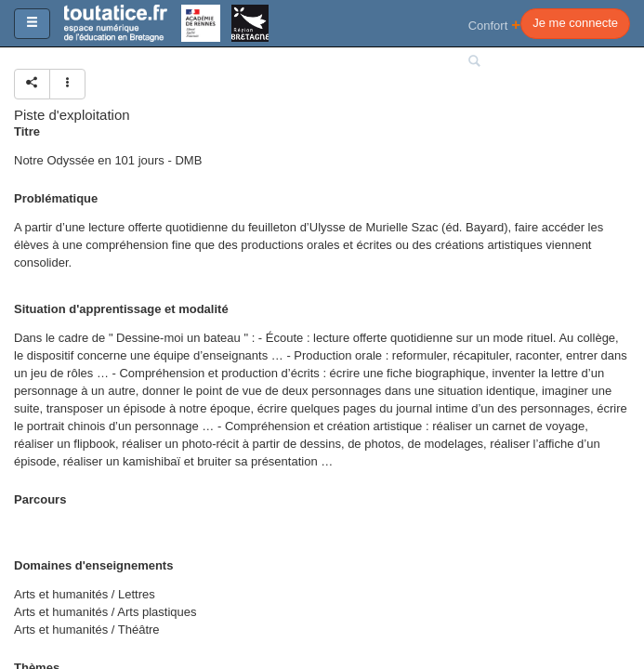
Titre (27, 131)
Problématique (56, 198)
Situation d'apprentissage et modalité (121, 309)
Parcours (40, 499)
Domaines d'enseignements (93, 565)
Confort (495, 25)
